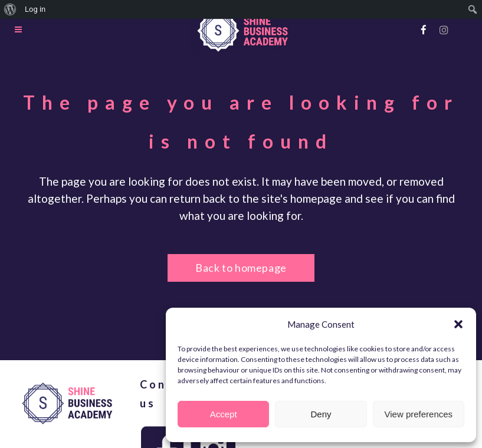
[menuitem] (10, 9)
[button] (458, 324)
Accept (224, 414)
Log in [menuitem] (35, 9)
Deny (321, 414)
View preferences (419, 414)
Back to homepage (241, 268)
